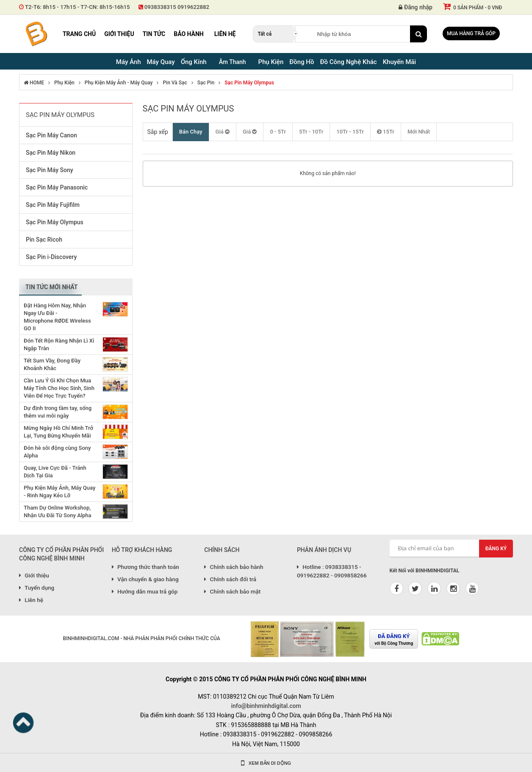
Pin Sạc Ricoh (44, 240)
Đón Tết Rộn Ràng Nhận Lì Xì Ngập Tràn (59, 344)
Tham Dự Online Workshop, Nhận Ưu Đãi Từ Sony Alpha (58, 511)
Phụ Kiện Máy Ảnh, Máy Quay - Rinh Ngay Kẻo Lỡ (60, 492)
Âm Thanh (233, 62)
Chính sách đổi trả (230, 579)
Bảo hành (189, 34)
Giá (223, 132)
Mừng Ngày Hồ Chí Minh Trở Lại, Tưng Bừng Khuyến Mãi (58, 432)
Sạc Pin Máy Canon (51, 135)
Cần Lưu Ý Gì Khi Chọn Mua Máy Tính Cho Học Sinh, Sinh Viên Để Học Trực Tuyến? (59, 388)
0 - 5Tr (278, 132)
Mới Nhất (419, 132)
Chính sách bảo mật (232, 591)
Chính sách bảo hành (234, 567)
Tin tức (154, 34)
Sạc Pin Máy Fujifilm (53, 205)
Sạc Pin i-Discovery (51, 257)
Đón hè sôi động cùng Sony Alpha (57, 452)
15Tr (386, 132)
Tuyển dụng (37, 588)
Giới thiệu (119, 34)
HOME (34, 83)
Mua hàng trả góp (471, 33)
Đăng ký (496, 549)
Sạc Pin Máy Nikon (51, 153)
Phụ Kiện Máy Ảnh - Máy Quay (119, 83)
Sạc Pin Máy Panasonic (57, 187)
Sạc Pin (206, 83)
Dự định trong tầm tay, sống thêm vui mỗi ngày (58, 412)
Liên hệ (225, 34)
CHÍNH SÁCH (222, 550)
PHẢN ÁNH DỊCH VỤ (324, 550)
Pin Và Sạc (175, 83)
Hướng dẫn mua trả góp (145, 591)
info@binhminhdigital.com (266, 706)
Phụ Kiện (64, 83)
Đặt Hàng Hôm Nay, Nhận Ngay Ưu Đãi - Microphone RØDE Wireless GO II (57, 317)
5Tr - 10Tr (311, 132)
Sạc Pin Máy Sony (50, 170)
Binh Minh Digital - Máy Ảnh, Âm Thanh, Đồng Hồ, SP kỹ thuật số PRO (36, 34)
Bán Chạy (191, 132)
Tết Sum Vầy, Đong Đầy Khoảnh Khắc (52, 364)
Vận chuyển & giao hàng (145, 579)
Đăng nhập (416, 7)
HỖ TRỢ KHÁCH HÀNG (142, 550)
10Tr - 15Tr (350, 132)
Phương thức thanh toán (145, 567)
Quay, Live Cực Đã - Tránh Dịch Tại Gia (55, 472)
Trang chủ (79, 34)
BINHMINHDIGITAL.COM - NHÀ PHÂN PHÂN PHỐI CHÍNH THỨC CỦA (141, 638)
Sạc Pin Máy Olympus (249, 83)
